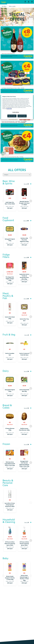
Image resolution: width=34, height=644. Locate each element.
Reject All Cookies (12, 116)
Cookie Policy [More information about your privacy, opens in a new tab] (9, 109)
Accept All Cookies (22, 116)
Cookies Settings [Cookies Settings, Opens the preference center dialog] (16, 112)
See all (26, 184)
